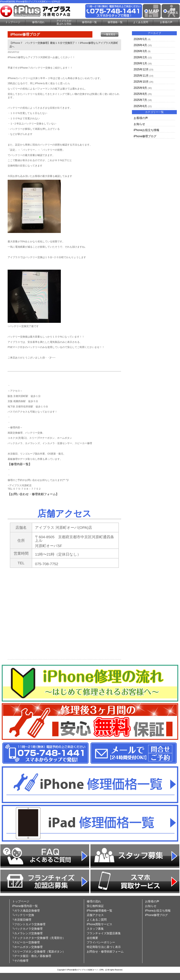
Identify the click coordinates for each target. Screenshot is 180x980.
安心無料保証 (95, 906)
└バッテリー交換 (23, 915)
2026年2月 (140, 57)
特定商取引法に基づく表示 (104, 947)
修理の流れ (38, 22)
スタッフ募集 (95, 929)
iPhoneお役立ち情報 (147, 130)
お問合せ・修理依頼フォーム (105, 952)
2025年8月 (140, 94)
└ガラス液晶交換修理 (26, 911)
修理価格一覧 (115, 22)
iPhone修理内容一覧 (25, 906)
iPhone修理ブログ (145, 136)
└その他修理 (20, 961)
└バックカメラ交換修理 (27, 929)
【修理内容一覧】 (20, 464)
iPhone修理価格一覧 (100, 911)
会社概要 (92, 938)
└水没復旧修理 (22, 920)
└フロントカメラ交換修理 (29, 924)
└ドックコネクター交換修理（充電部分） (39, 938)
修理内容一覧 (89, 22)
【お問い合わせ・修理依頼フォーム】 (33, 494)
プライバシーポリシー (101, 942)
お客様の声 (166, 22)
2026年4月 (140, 45)
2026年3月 (140, 51)
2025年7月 (140, 100)
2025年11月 (141, 76)
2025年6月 (140, 106)
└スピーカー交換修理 (26, 942)
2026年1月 (140, 63)
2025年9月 (140, 88)
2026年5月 (140, 39)
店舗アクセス (95, 915)
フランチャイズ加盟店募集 (104, 933)
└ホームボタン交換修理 (27, 947)
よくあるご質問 (97, 920)
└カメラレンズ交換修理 (27, 933)
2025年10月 (141, 82)
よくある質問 (141, 22)
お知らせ (139, 124)
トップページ (13, 22)
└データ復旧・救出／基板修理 (32, 956)
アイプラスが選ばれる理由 (64, 22)
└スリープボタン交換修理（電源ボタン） (39, 952)
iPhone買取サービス (100, 924)
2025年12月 (141, 69)
